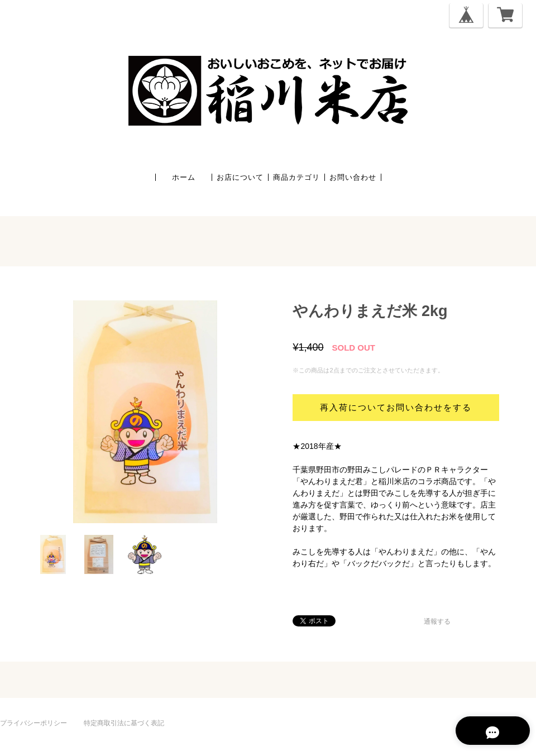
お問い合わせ (353, 177)
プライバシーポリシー (33, 723)
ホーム (184, 177)
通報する (437, 621)
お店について (240, 177)
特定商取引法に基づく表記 (124, 723)
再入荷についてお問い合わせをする (396, 407)
